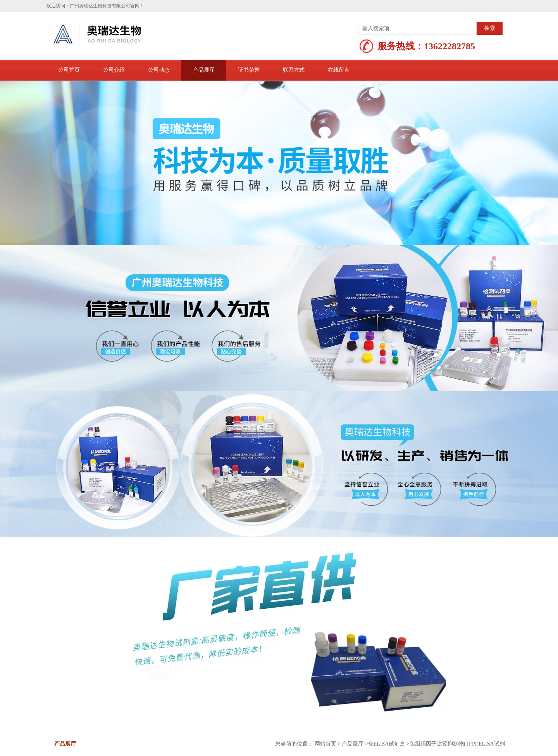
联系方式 (294, 70)
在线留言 (339, 70)
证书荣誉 (249, 70)
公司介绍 (114, 70)
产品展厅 (204, 70)
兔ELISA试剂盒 (387, 744)
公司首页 (69, 70)
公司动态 (159, 70)
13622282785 (449, 46)
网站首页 (325, 744)
